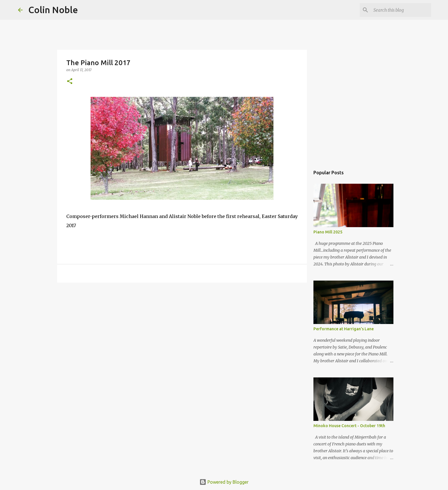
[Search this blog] (401, 10)
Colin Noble (53, 10)
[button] (70, 82)
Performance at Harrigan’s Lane (344, 329)
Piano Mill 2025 (328, 232)
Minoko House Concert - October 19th (349, 426)
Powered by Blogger (224, 482)
